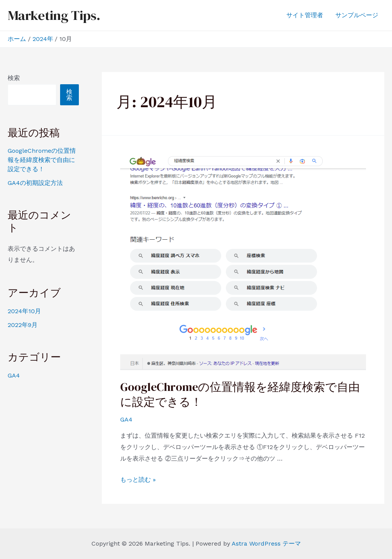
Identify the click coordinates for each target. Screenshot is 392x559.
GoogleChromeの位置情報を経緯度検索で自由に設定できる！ (42, 160)
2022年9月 (23, 325)
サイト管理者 (305, 15)
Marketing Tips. (54, 15)
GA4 (14, 375)
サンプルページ (357, 15)
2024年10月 (24, 311)
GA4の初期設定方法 (35, 183)
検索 (14, 78)
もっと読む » (138, 480)
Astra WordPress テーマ (266, 543)
